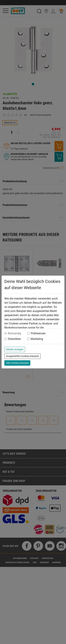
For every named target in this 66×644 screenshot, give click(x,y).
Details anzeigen (15, 349)
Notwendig (14, 333)
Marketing (37, 339)
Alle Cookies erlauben (17, 363)
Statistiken (14, 339)
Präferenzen (38, 333)
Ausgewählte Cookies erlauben (22, 356)
